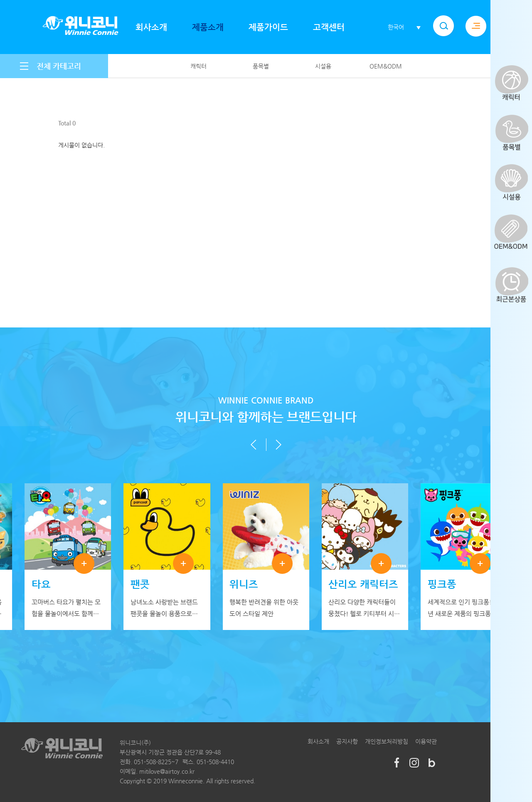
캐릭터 (198, 66)
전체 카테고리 (59, 66)
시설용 (323, 66)
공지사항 (347, 741)
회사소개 (318, 741)
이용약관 (426, 741)
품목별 (261, 66)
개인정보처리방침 (387, 741)
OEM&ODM (386, 66)
